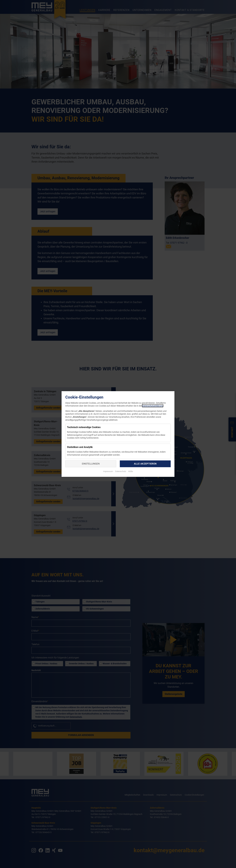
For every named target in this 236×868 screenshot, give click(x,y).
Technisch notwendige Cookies (84, 427)
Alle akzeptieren (145, 464)
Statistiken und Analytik (80, 447)
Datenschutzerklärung (153, 406)
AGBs (130, 471)
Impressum (108, 471)
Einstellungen (91, 464)
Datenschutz (120, 471)
